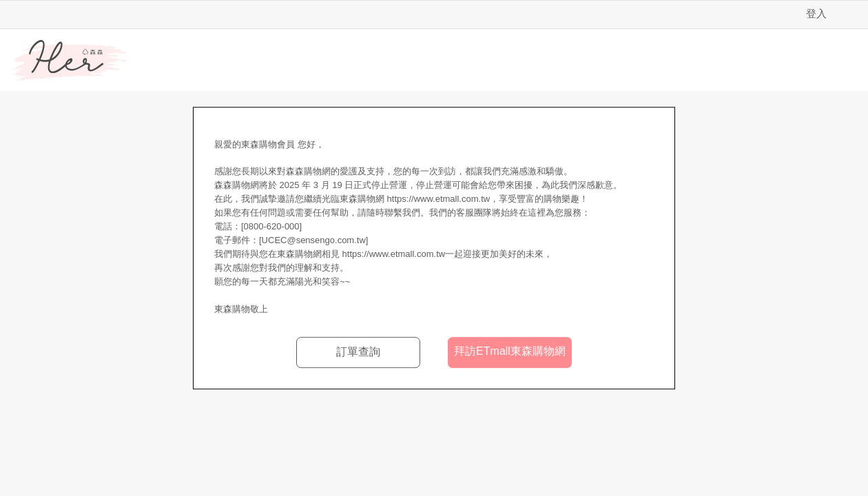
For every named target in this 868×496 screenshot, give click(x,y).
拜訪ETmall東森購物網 (510, 351)
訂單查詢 (358, 352)
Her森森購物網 (70, 61)
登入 (816, 13)
